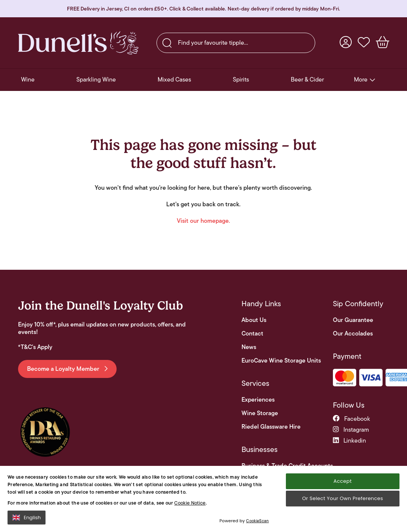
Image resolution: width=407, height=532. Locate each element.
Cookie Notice (190, 505)
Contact (252, 334)
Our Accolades (353, 334)
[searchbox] (236, 43)
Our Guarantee (353, 320)
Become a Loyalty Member (67, 369)
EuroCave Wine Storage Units (281, 361)
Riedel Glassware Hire (271, 427)
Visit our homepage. (203, 221)
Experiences (258, 400)
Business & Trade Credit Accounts (287, 466)
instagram (351, 430)
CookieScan (257, 523)
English (27, 519)
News (249, 347)
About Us (254, 320)
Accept (343, 483)
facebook (352, 419)
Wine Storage (260, 413)
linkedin (349, 441)
